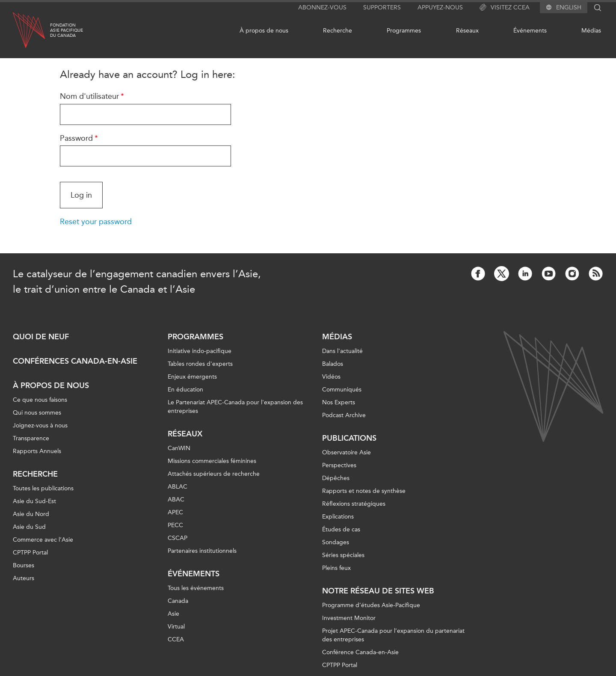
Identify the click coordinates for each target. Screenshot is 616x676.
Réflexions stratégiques (354, 504)
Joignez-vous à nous (40, 425)
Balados (333, 364)
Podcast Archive (344, 415)
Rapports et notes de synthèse (364, 491)
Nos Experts (339, 402)
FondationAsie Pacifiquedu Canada (67, 30)
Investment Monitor (349, 618)
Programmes (404, 31)
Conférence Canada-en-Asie (360, 652)
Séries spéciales (343, 555)
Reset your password (96, 222)
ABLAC (178, 487)
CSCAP (178, 538)
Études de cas (341, 529)
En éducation (185, 390)
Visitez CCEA (505, 8)
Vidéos (331, 377)
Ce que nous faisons (40, 400)
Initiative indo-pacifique (200, 351)
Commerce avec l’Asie (43, 540)
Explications (338, 517)
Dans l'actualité (342, 351)
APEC (175, 512)
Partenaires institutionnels (202, 551)
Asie (173, 614)
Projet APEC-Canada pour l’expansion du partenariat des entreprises (393, 635)
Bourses (24, 565)
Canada (178, 601)
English (569, 8)
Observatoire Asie (346, 452)
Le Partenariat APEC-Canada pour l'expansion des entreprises (235, 407)
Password (76, 138)
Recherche (338, 31)
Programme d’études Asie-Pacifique (371, 605)
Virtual (176, 627)
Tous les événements (196, 588)
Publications (349, 438)
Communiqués (342, 390)
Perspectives (339, 465)
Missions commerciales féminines (212, 461)
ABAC (176, 500)
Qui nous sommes (37, 413)
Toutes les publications (43, 488)
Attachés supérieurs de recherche (214, 474)
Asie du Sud (29, 527)
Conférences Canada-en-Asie (75, 361)
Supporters (382, 7)
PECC (175, 525)
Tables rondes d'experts (200, 364)
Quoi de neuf (41, 337)
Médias (591, 31)
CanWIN (179, 448)
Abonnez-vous (322, 7)
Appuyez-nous (440, 7)
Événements (530, 31)
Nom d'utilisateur (89, 96)
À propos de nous (264, 31)
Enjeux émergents (192, 377)
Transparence (31, 438)
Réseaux (467, 31)
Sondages (336, 542)
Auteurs (24, 578)
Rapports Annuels (37, 451)
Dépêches (336, 478)
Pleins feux (336, 568)
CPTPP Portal (30, 553)
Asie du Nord (31, 514)
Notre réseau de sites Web (378, 591)
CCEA (176, 639)
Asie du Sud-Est (34, 501)
